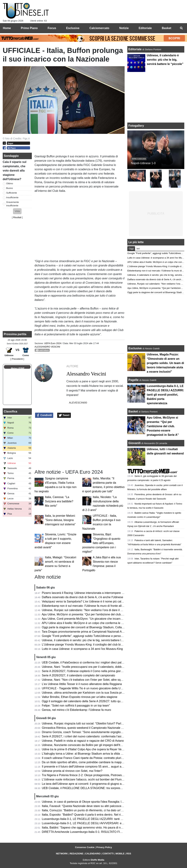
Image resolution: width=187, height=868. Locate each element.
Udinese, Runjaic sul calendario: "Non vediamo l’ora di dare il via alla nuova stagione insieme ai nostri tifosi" (110, 610)
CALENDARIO (93, 854)
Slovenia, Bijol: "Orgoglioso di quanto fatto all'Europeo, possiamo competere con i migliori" (101, 543)
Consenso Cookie (85, 847)
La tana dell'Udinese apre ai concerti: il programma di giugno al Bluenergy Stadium (95, 784)
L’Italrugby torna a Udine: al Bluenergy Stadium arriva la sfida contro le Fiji (89, 754)
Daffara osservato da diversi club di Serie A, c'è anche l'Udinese (83, 597)
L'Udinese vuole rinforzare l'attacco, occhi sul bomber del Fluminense (86, 779)
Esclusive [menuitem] (73, 28)
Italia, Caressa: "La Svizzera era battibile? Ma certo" (59, 501)
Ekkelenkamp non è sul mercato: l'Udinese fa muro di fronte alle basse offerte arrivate (96, 606)
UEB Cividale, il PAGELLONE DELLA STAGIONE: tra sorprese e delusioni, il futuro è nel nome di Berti (107, 788)
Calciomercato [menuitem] (99, 28)
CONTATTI (108, 854)
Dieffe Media (97, 860)
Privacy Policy (104, 847)
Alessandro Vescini (47, 347)
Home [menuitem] (7, 28)
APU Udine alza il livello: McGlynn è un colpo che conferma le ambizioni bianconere (95, 623)
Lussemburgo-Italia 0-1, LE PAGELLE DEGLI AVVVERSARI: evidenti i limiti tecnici (94, 823)
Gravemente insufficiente (13, 204)
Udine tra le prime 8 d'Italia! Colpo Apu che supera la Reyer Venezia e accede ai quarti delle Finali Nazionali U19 (114, 749)
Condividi (44, 415)
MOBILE (120, 854)
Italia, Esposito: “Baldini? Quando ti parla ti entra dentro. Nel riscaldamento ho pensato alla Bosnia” (105, 815)
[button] (17, 211)
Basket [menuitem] (167, 28)
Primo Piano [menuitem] (29, 28)
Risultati (17, 217)
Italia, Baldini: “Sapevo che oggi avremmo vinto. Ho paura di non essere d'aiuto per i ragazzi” (101, 828)
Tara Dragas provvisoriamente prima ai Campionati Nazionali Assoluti (86, 632)
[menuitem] (181, 28)
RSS (129, 854)
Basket (133, 411)
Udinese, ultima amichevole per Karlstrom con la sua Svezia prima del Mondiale (93, 693)
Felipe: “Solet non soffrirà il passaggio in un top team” (76, 706)
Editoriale (135, 49)
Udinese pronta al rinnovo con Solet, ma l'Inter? (72, 771)
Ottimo (10, 183)
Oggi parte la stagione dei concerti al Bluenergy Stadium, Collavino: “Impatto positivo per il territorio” (106, 627)
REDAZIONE (77, 854)
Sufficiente (12, 193)
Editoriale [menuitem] (145, 28)
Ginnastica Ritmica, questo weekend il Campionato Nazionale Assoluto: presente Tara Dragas (102, 728)
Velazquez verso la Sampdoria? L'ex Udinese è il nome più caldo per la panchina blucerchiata (102, 601)
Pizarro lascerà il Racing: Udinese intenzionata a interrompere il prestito (88, 593)
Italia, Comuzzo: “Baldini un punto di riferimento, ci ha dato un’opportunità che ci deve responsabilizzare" (108, 810)
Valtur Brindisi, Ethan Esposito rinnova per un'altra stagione (80, 697)
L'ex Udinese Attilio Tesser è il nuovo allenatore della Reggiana (82, 684)
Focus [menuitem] (52, 28)
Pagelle (133, 380)
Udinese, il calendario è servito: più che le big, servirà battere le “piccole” (88, 640)
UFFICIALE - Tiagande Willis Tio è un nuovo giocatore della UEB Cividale (89, 688)
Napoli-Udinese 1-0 (143, 163)
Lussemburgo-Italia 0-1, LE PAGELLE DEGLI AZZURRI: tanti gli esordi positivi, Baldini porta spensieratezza (111, 819)
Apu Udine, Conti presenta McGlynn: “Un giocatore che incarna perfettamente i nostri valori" (100, 619)
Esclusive (135, 348)
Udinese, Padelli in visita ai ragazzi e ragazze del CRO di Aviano (83, 741)
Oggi (131, 249)
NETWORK (62, 854)
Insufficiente (12, 197)
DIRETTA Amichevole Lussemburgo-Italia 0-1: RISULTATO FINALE (85, 832)
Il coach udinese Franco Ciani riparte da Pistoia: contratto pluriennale (86, 758)
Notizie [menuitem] (124, 28)
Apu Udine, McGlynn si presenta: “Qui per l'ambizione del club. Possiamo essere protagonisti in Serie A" (108, 614)
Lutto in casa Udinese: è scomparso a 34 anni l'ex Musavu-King (82, 649)
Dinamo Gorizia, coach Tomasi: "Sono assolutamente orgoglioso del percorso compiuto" (98, 732)
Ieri (138, 249)
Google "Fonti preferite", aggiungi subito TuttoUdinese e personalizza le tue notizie (94, 636)
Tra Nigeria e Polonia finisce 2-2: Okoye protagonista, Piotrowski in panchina (91, 775)
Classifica (11, 411)
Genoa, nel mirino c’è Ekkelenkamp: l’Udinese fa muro (77, 710)
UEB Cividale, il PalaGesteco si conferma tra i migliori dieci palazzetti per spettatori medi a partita (104, 662)
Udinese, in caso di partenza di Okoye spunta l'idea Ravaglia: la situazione (89, 802)
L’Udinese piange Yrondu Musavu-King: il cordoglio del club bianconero (87, 645)
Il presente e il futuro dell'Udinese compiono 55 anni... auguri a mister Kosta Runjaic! (96, 767)
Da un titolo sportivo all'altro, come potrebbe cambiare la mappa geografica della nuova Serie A (102, 762)
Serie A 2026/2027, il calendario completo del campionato (78, 675)
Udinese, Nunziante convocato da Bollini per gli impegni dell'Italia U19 (86, 745)
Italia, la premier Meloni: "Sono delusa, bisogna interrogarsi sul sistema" (60, 520)
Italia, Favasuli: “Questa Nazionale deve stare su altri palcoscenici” (84, 806)
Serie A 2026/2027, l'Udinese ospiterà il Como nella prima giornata (84, 671)
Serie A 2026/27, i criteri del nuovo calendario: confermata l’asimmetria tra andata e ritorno (99, 736)
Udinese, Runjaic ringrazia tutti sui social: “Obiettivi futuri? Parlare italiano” (89, 723)
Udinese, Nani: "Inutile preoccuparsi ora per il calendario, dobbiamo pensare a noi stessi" (99, 667)
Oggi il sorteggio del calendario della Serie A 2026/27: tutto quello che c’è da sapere (95, 701)
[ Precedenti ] (17, 359)
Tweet (64, 415)
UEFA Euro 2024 (53, 343)
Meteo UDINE (18, 368)
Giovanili (134, 443)
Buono (10, 188)
